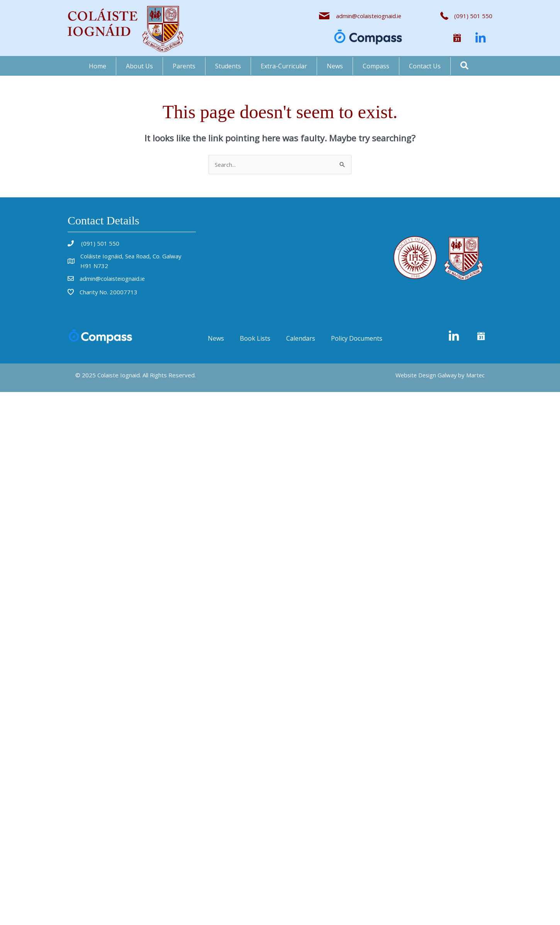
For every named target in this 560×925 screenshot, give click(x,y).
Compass (376, 66)
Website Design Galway (424, 375)
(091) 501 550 (99, 243)
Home (98, 66)
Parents (184, 66)
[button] (457, 38)
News (335, 66)
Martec (475, 375)
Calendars (301, 338)
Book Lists (255, 338)
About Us (139, 66)
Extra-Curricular (284, 66)
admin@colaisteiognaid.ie (368, 16)
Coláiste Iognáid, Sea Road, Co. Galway (132, 256)
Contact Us (425, 66)
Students (228, 66)
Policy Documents (357, 338)
